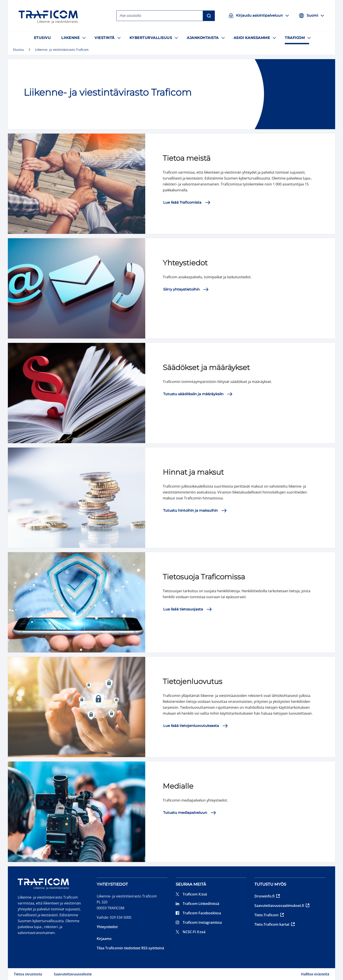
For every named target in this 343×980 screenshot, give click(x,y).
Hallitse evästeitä (315, 974)
